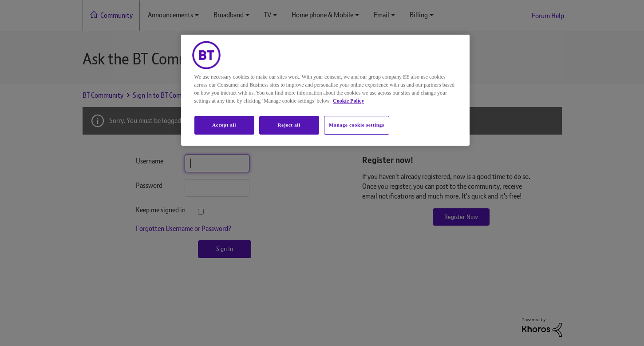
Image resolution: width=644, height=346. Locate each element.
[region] (325, 90)
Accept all (224, 125)
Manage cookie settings (357, 125)
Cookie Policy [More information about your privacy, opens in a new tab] (348, 101)
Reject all (289, 125)
